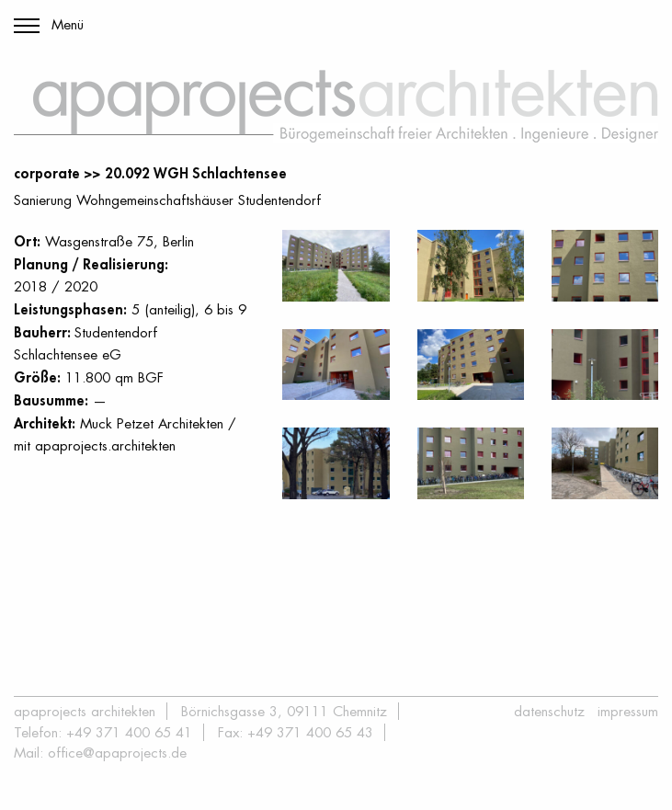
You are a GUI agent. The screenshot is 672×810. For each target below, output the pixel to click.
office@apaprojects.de (117, 753)
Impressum (628, 711)
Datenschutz (549, 711)
